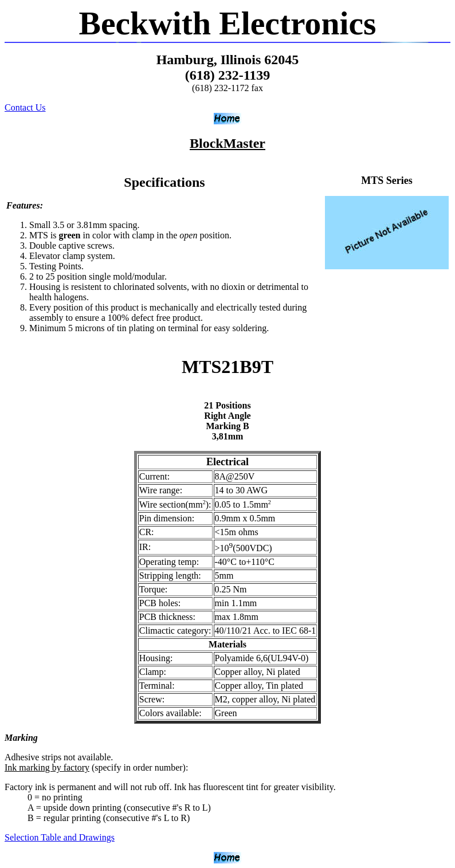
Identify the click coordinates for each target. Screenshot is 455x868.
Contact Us (25, 107)
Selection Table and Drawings (60, 837)
